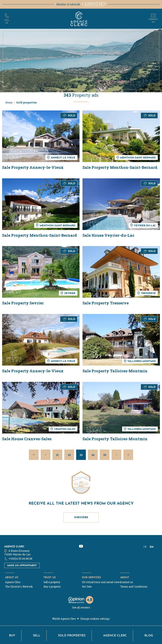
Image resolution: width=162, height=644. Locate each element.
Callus (7, 22)
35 (105, 455)
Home (9, 102)
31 (57, 455)
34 (93, 455)
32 (69, 455)
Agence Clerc (14, 546)
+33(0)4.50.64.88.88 (20, 559)
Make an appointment (22, 565)
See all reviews (81, 607)
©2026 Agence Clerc (64, 619)
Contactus (153, 21)
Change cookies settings (95, 619)
